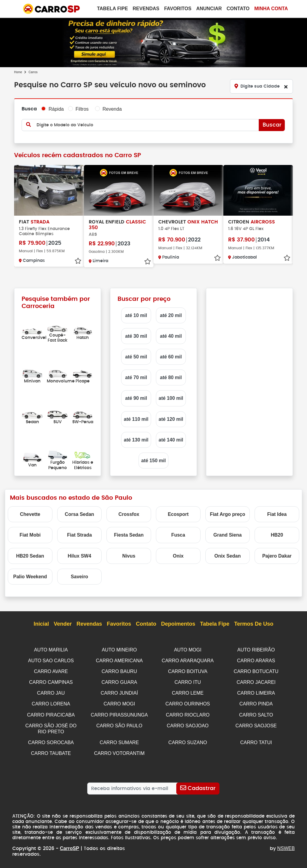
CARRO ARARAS (256, 660)
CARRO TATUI (256, 740)
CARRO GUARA (119, 681)
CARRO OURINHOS (188, 702)
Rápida (56, 109)
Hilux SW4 (79, 556)
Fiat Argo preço (228, 514)
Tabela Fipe (112, 9)
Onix (178, 556)
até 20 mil (171, 315)
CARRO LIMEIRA (256, 692)
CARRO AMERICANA (119, 660)
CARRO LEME (188, 692)
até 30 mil (136, 336)
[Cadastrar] (198, 785)
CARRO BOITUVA (188, 671)
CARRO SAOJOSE (256, 724)
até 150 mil (153, 461)
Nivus (129, 556)
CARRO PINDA (256, 702)
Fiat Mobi (30, 535)
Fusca (178, 535)
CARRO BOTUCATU (256, 671)
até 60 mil (171, 357)
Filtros (82, 109)
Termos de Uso (254, 624)
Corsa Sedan (79, 514)
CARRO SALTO (256, 713)
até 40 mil (171, 336)
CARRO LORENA (51, 702)
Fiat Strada (80, 535)
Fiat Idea (277, 514)
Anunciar (209, 9)
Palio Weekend (30, 577)
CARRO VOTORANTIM (119, 750)
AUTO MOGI (188, 650)
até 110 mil (136, 419)
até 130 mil (136, 440)
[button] (149, 62)
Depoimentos (178, 624)
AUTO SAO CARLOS (51, 660)
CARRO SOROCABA (51, 740)
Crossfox (129, 514)
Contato (238, 9)
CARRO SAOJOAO (188, 724)
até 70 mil (136, 377)
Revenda (112, 109)
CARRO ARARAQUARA (188, 660)
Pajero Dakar (277, 556)
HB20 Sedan (30, 556)
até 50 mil (136, 357)
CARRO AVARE (51, 671)
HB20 (277, 535)
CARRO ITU (188, 681)
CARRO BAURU (119, 671)
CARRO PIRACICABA (51, 713)
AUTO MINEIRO (119, 650)
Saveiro (79, 577)
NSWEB (286, 845)
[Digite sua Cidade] (261, 86)
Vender (63, 624)
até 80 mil (171, 377)
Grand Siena (228, 535)
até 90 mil (136, 398)
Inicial (41, 624)
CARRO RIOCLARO (188, 713)
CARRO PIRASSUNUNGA (119, 713)
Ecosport (178, 514)
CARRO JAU (51, 692)
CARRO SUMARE (119, 740)
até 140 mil (171, 440)
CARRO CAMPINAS (51, 681)
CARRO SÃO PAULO (119, 724)
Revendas (146, 9)
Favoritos (178, 9)
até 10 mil (136, 315)
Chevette (30, 514)
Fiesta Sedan (129, 535)
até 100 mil (171, 398)
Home (18, 72)
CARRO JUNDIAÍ (119, 692)
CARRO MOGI (119, 702)
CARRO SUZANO (188, 740)
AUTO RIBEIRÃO (256, 650)
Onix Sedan (228, 556)
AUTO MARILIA (51, 650)
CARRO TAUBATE (51, 750)
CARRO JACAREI (256, 681)
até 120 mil (171, 419)
